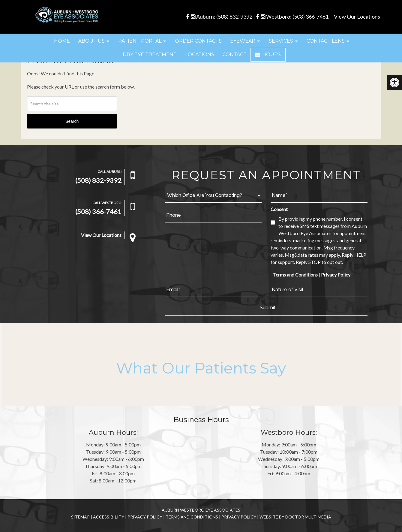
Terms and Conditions (295, 275)
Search (72, 121)
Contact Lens (326, 41)
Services (281, 41)
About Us (91, 41)
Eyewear (243, 41)
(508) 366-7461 (310, 17)
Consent (279, 209)
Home (62, 41)
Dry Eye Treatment (150, 54)
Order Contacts (198, 41)
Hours (268, 54)
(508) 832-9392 (234, 17)
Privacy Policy (145, 517)
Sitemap (80, 517)
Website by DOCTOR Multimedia (295, 517)
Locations (200, 54)
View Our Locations (357, 17)
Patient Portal (140, 41)
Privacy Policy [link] (336, 275)
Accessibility (109, 517)
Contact (235, 54)
